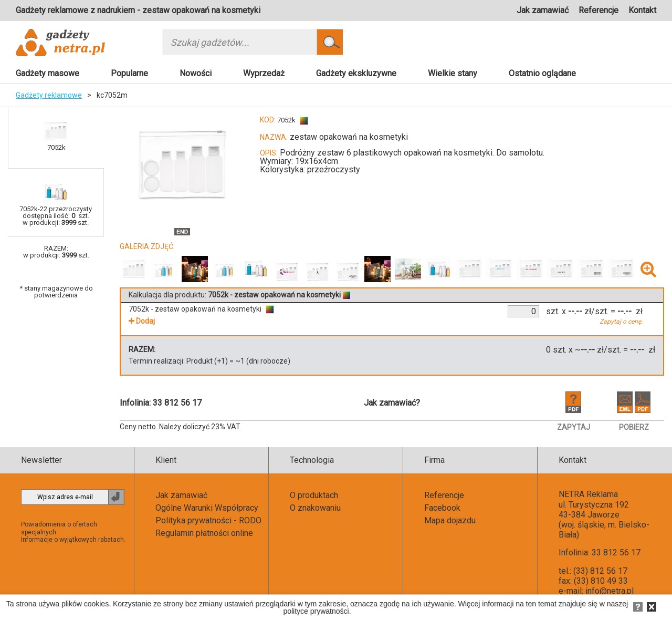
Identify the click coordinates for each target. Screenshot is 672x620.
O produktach (314, 495)
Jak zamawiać (543, 10)
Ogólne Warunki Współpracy (207, 508)
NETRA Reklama (588, 494)
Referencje (598, 10)
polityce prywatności (316, 611)
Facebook (442, 508)
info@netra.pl (610, 591)
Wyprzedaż (264, 73)
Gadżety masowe (48, 73)
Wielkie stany (453, 73)
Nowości (196, 73)
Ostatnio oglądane (542, 73)
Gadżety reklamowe (49, 95)
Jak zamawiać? (392, 403)
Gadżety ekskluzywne (356, 73)
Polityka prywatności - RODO (208, 520)
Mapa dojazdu (450, 520)
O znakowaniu (315, 508)
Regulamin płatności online (204, 533)
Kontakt (642, 10)
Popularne (129, 73)
